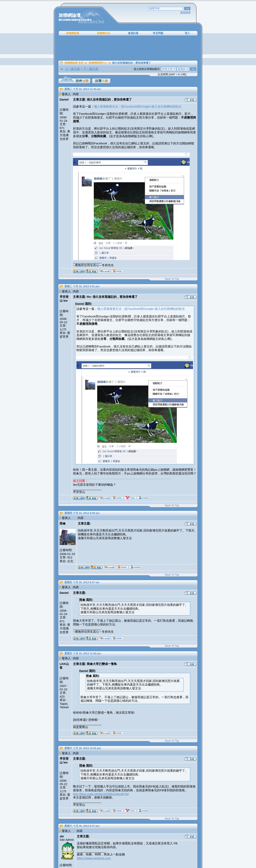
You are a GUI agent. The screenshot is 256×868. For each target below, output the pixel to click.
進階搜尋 (185, 12)
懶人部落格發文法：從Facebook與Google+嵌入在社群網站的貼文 (138, 106)
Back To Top (172, 279)
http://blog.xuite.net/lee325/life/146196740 (101, 794)
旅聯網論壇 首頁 (74, 63)
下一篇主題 (91, 69)
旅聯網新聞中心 (98, 63)
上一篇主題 (72, 69)
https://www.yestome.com (94, 858)
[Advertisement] (128, 48)
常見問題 (158, 33)
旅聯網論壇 (72, 33)
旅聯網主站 (103, 33)
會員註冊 (133, 33)
